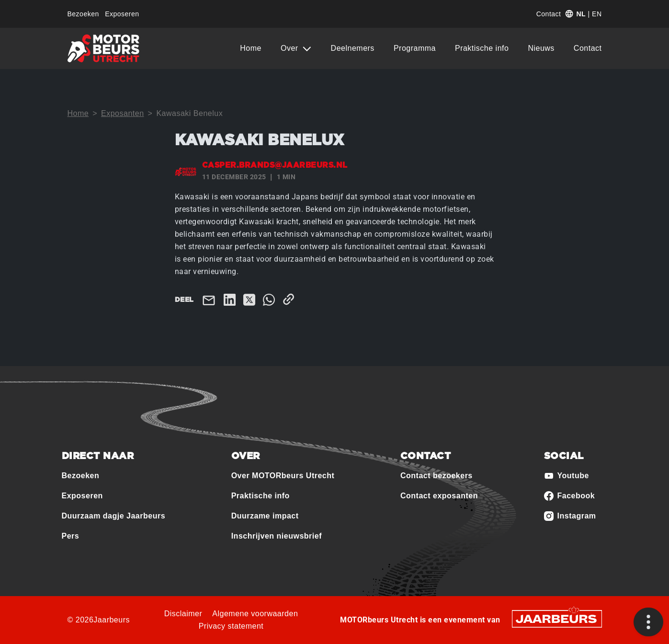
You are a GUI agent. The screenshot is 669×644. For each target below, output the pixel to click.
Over (291, 48)
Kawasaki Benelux (189, 113)
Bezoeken (83, 14)
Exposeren (122, 14)
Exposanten (123, 113)
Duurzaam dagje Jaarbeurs (114, 516)
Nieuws (541, 48)
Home (251, 48)
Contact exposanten (439, 496)
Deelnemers (353, 48)
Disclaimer (183, 614)
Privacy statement (231, 626)
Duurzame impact (265, 516)
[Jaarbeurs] (557, 618)
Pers (71, 536)
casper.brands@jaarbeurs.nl (275, 165)
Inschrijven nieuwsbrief (277, 536)
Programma (415, 48)
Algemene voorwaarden (255, 614)
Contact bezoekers (437, 476)
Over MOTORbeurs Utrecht (283, 476)
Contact (549, 14)
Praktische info (482, 48)
